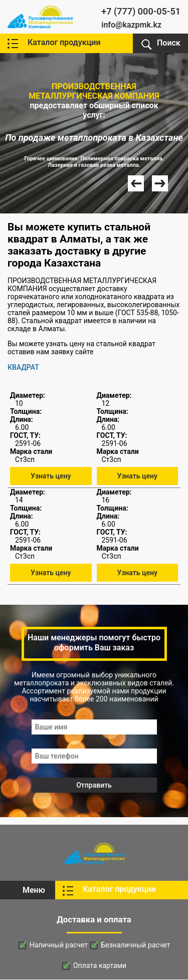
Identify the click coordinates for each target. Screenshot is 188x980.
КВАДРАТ (23, 367)
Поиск (169, 43)
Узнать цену (51, 476)
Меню (34, 890)
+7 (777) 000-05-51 (141, 11)
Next (160, 183)
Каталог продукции (64, 42)
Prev (136, 183)
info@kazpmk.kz (131, 25)
